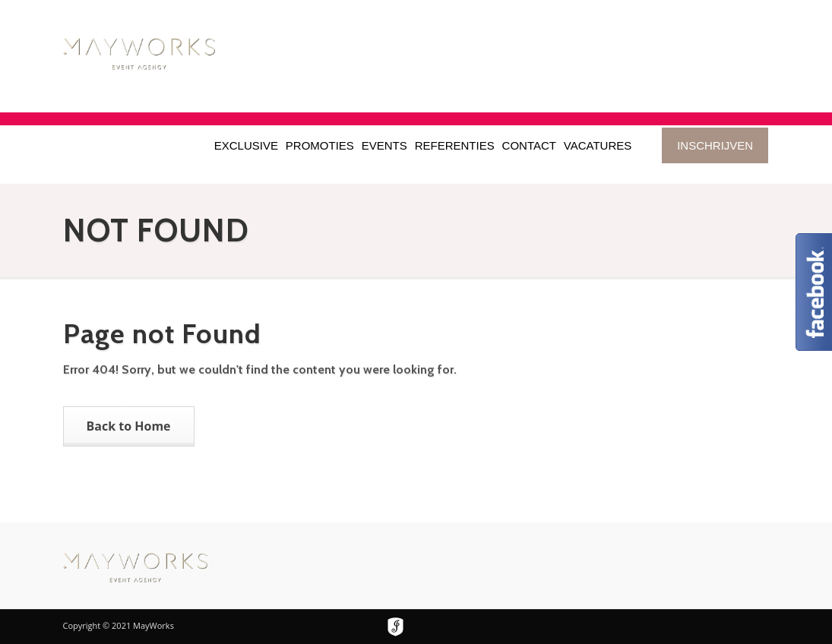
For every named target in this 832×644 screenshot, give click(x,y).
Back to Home (129, 426)
